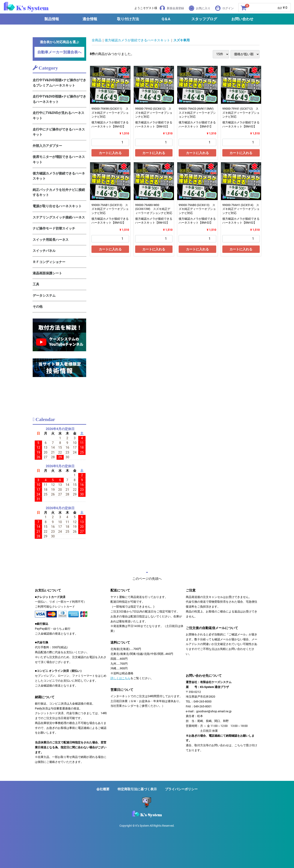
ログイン (224, 8)
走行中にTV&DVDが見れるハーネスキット (58, 115)
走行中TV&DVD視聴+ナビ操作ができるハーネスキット (59, 99)
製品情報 (52, 19)
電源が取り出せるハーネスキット (57, 206)
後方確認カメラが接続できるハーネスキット (59, 176)
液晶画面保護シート (47, 273)
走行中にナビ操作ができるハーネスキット (59, 132)
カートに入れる (110, 153)
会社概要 (103, 789)
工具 (36, 284)
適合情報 (90, 19)
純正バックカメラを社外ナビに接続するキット (59, 192)
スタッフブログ (204, 19)
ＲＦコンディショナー (49, 262)
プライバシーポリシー (181, 789)
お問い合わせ (242, 19)
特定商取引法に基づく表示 (137, 789)
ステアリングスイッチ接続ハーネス (59, 217)
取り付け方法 (128, 19)
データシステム (44, 296)
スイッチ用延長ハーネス (51, 240)
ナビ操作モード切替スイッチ (54, 228)
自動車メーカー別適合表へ (59, 52)
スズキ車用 (182, 40)
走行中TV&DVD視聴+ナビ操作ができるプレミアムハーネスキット (59, 83)
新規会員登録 (172, 8)
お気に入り (200, 8)
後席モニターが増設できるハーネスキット (59, 159)
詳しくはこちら (120, 678)
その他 (38, 307)
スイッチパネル (44, 251)
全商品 (97, 40)
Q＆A (166, 19)
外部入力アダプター (47, 146)
